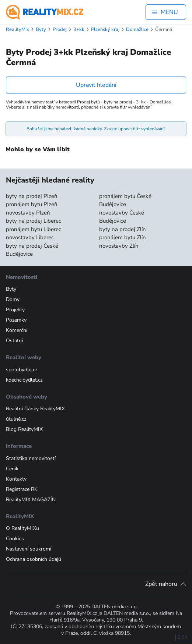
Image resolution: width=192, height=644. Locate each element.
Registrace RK (22, 489)
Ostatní (14, 341)
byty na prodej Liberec (34, 221)
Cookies (15, 539)
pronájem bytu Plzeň (32, 204)
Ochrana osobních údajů (34, 559)
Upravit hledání (96, 85)
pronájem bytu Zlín (123, 237)
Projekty (15, 310)
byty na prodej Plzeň (32, 196)
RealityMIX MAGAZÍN (31, 500)
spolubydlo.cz (22, 370)
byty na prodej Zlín (123, 229)
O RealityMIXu (22, 528)
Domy (13, 299)
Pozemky (16, 320)
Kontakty (16, 479)
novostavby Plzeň (28, 213)
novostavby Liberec (30, 237)
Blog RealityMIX (24, 429)
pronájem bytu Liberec (34, 229)
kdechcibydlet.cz (24, 380)
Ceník (12, 469)
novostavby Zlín (119, 246)
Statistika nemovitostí (31, 458)
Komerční (17, 330)
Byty (11, 289)
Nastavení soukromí (29, 549)
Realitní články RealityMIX (35, 409)
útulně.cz (16, 419)
